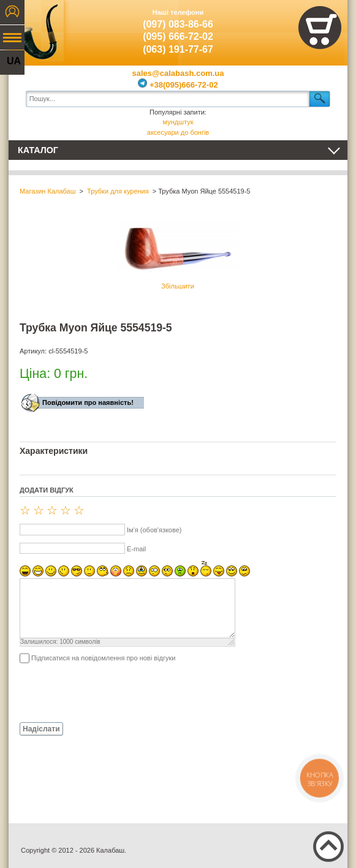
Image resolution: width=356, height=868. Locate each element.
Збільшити (178, 256)
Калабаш (36, 31)
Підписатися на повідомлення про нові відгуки (103, 658)
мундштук (178, 122)
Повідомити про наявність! (88, 402)
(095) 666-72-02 (178, 36)
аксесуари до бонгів (178, 132)
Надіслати (41, 729)
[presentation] (113, 692)
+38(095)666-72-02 (178, 85)
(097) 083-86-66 (178, 24)
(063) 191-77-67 (178, 49)
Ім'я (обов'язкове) (154, 530)
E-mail (136, 549)
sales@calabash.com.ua (178, 73)
